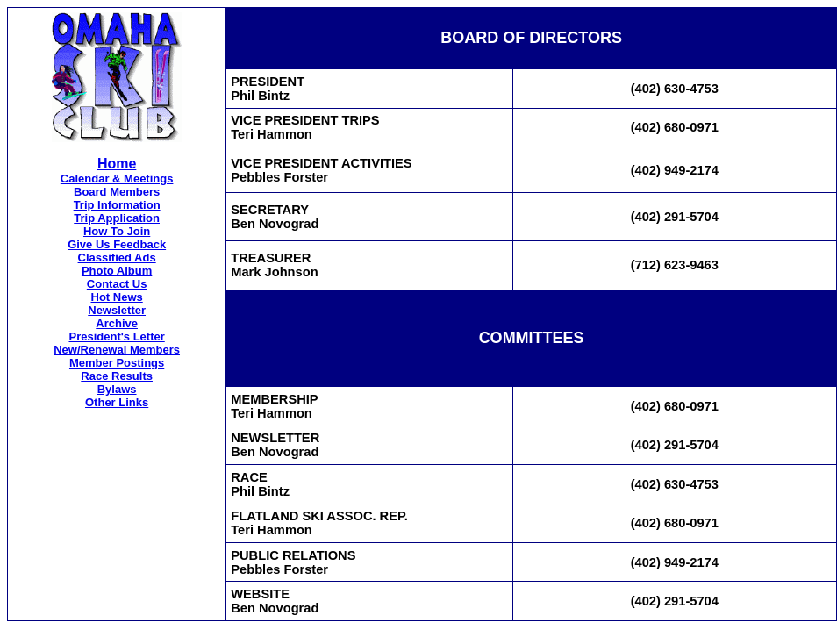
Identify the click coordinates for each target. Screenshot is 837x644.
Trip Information (117, 205)
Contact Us (117, 284)
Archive (117, 323)
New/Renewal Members (117, 350)
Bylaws (117, 389)
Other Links (117, 402)
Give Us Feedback (117, 244)
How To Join (117, 231)
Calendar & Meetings (117, 179)
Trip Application (117, 218)
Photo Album (117, 271)
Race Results (117, 376)
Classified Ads (117, 258)
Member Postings (117, 363)
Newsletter (117, 310)
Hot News (117, 297)
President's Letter (116, 336)
